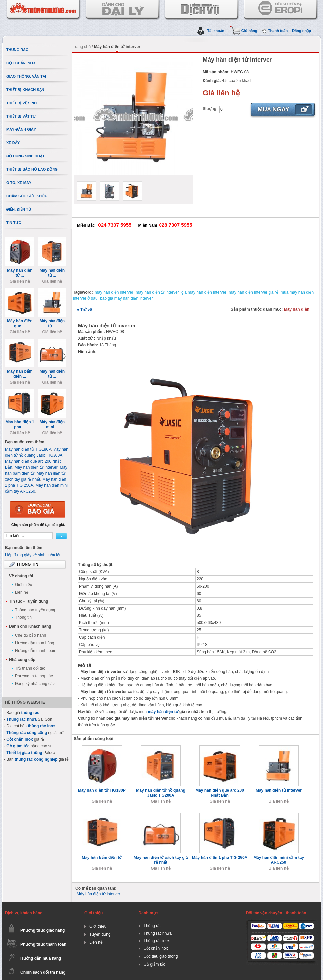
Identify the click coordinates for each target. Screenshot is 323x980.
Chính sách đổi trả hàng (43, 972)
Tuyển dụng (100, 934)
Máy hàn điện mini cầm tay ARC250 (279, 860)
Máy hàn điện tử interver (279, 790)
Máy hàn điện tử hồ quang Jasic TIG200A (161, 793)
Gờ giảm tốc (18, 746)
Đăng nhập (302, 31)
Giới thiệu (23, 585)
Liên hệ (22, 592)
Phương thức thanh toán (43, 944)
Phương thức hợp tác (34, 676)
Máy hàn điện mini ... (52, 425)
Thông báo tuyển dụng (35, 610)
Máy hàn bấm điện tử (102, 857)
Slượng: (210, 109)
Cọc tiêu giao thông (161, 956)
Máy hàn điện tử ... (20, 273)
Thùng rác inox (157, 941)
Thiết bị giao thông (24, 753)
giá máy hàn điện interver (204, 292)
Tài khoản (215, 31)
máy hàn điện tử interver (157, 292)
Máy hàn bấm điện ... (20, 374)
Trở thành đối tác (30, 668)
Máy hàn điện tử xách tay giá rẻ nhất (161, 860)
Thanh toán (278, 31)
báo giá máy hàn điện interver (126, 298)
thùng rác (30, 713)
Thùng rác (153, 926)
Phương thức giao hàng (43, 930)
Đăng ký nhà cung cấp (35, 684)
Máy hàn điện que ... (20, 323)
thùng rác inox (41, 726)
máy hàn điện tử (163, 712)
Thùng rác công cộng (27, 733)
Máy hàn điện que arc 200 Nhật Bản (220, 793)
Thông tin (23, 617)
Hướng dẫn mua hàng (34, 643)
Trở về (85, 310)
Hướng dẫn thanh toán (35, 651)
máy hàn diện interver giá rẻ (253, 292)
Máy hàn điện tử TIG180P (102, 790)
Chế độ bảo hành (30, 635)
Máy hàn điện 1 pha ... (20, 425)
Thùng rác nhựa (21, 719)
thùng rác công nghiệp (36, 759)
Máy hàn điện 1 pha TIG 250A (220, 857)
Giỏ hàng (249, 31)
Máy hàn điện (297, 309)
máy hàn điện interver (114, 292)
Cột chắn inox (19, 739)
